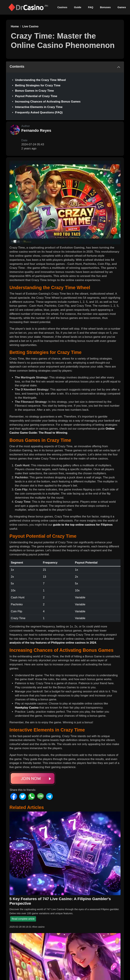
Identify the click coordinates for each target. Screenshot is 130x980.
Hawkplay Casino (27, 708)
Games (122, 7)
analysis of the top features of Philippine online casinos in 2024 (53, 643)
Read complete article (23, 919)
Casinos (62, 7)
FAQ (91, 7)
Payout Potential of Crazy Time (36, 96)
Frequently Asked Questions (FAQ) (39, 112)
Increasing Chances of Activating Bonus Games (48, 102)
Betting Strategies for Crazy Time (38, 85)
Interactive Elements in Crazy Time (39, 107)
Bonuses (105, 7)
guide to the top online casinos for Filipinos (83, 525)
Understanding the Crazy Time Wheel (40, 80)
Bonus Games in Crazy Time (34, 91)
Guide (78, 7)
